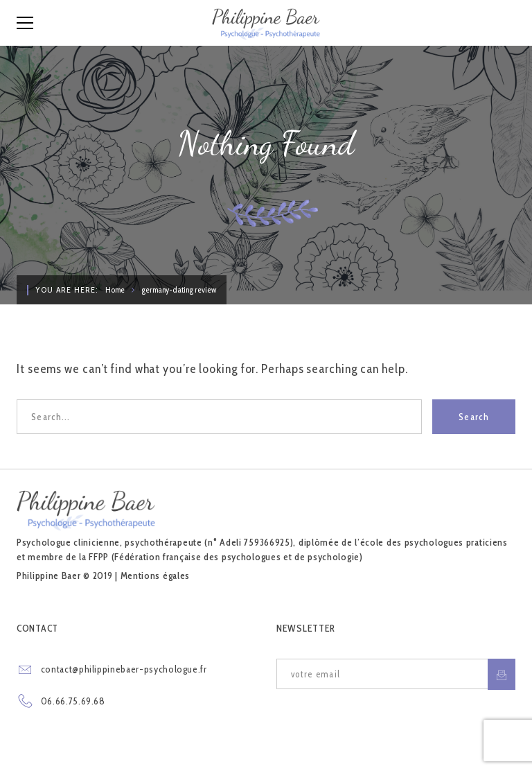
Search (474, 417)
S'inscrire (502, 674)
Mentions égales (156, 575)
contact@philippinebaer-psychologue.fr (124, 669)
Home (115, 289)
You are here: (67, 289)
